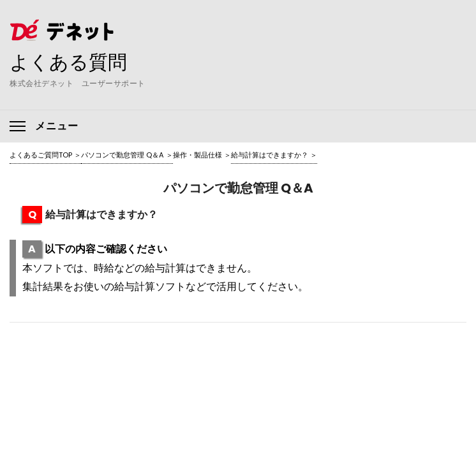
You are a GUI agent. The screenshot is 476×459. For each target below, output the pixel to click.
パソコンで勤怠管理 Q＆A (123, 155)
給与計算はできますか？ (270, 155)
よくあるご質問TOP (41, 155)
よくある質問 (68, 62)
